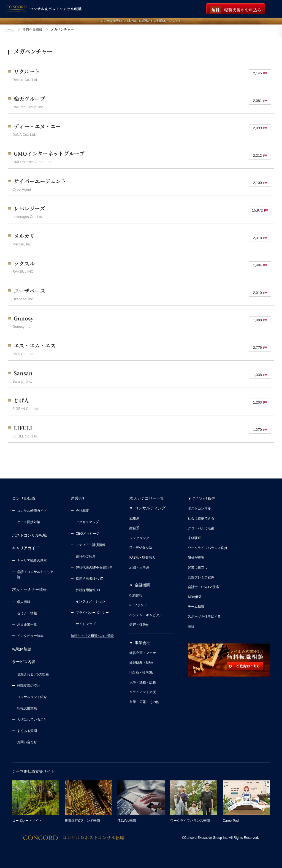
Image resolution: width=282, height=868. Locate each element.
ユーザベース (29, 290)
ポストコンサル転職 (29, 535)
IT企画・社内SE (141, 672)
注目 (191, 626)
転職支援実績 (27, 708)
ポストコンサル (199, 509)
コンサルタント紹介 (32, 697)
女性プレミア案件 (201, 577)
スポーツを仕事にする (204, 616)
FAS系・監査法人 (143, 558)
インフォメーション (91, 601)
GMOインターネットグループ (49, 153)
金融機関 (142, 585)
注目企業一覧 (27, 624)
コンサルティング (150, 508)
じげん (22, 400)
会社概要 (82, 511)
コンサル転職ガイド (32, 511)
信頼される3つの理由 (33, 674)
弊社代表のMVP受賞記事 (94, 567)
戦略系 (134, 518)
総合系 (134, 528)
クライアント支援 (143, 692)
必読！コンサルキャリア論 (35, 574)
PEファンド (138, 605)
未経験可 (194, 538)
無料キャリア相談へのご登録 (92, 636)
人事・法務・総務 (143, 682)
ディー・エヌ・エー (37, 126)
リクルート (27, 71)
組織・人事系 (139, 567)
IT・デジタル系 (141, 548)
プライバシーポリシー (92, 613)
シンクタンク (139, 538)
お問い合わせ (27, 742)
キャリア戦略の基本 (32, 561)
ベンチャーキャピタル (146, 615)
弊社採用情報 (88, 590)
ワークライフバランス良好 (208, 548)
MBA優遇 (195, 597)
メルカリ (24, 236)
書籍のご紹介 (86, 556)
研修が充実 (196, 558)
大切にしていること (32, 720)
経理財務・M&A (141, 663)
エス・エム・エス (35, 345)
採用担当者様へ (90, 579)
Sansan (23, 373)
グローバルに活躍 (201, 528)
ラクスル (24, 263)
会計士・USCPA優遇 (203, 587)
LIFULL (24, 428)
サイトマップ (86, 624)
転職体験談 (22, 649)
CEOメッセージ (88, 534)
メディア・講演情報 (91, 545)
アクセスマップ (87, 522)
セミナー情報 (27, 613)
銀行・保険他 (139, 625)
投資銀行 (136, 595)
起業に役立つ (198, 567)
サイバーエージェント (40, 181)
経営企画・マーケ (143, 653)
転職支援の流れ (29, 686)
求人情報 (24, 602)
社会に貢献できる (201, 518)
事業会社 (142, 643)
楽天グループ (29, 98)
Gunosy (24, 318)
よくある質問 (27, 731)
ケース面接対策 (29, 522)
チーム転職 (196, 607)
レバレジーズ (29, 208)
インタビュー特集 (30, 636)
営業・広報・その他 (144, 702)
